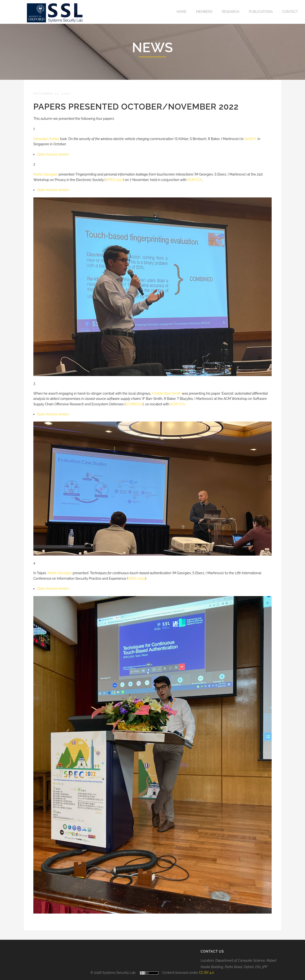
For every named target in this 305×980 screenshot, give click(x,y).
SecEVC (251, 139)
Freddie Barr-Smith (167, 393)
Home (182, 12)
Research (231, 12)
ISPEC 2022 (137, 578)
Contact (290, 12)
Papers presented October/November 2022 (136, 107)
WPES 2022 (114, 180)
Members (204, 12)
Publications (261, 12)
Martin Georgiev (60, 573)
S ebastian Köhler (46, 139)
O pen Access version (53, 154)
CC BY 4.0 (206, 973)
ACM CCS (195, 180)
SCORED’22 (134, 404)
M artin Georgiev (46, 174)
